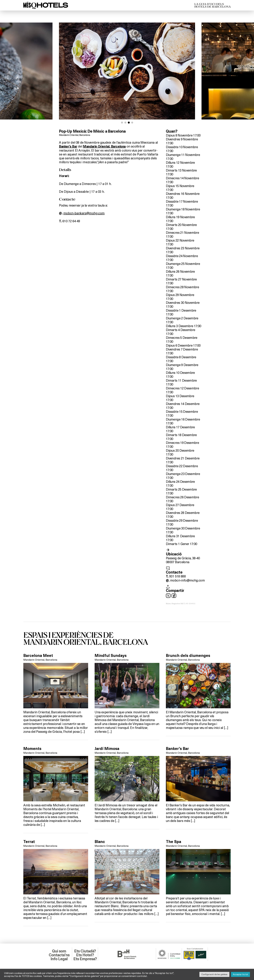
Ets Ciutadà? (85, 951)
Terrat (29, 842)
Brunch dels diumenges (188, 656)
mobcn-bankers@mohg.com (84, 213)
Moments (32, 749)
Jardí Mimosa (107, 749)
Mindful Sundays (111, 656)
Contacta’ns (59, 955)
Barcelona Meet (38, 656)
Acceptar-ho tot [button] (240, 974)
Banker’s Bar (68, 146)
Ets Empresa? (85, 959)
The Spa (173, 842)
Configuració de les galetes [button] (214, 974)
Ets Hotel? (85, 955)
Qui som (59, 951)
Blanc (100, 842)
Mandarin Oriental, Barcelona (74, 135)
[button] (122, 123)
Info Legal (59, 959)
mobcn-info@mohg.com (187, 580)
